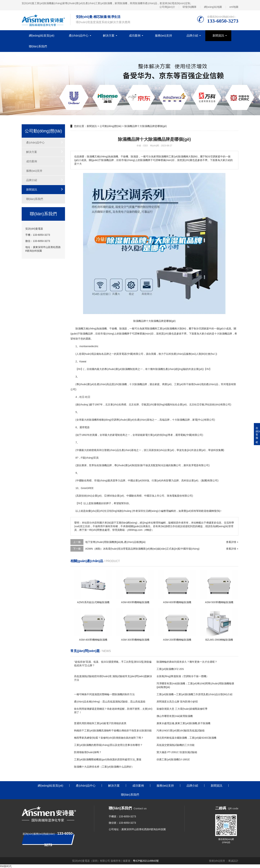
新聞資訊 (218, 36)
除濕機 (79, 329)
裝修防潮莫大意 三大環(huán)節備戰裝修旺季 (182, 709)
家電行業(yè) (150, 435)
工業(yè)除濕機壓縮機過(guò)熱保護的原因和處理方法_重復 (108, 759)
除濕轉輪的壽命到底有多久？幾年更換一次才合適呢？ (187, 662)
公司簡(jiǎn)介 (167, 7)
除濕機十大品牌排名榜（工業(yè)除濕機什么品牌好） (104, 767)
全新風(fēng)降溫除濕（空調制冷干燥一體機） (183, 676)
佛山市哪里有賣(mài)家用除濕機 (175, 716)
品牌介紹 (192, 36)
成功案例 (135, 36)
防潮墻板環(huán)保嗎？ (88, 752)
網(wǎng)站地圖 (213, 7)
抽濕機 (103, 329)
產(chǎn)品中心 (79, 36)
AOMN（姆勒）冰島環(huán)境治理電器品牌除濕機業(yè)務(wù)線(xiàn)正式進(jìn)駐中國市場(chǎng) (142, 549)
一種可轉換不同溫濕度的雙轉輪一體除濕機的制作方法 (104, 694)
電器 (124, 354)
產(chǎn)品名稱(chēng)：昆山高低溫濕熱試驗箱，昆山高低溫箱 (110, 702)
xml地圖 (234, 7)
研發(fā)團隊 (189, 7)
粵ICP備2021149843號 (146, 861)
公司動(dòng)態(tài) (111, 126)
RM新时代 (6, 866)
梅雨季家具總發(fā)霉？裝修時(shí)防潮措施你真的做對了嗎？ (109, 738)
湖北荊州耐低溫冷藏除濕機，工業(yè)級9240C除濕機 (186, 738)
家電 (195, 420)
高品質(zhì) (113, 384)
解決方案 (109, 36)
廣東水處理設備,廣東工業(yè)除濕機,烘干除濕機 (183, 723)
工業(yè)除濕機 (166, 329)
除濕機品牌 (86, 334)
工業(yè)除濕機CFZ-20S (170, 669)
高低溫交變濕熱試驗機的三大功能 (175, 745)
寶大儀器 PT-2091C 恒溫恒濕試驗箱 (177, 752)
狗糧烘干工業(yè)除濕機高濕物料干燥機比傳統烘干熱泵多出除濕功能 (113, 731)
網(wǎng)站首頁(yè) (42, 36)
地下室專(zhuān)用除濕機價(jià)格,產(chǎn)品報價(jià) (115, 542)
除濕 (122, 329)
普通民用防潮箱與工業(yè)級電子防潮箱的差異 (100, 723)
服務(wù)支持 (163, 36)
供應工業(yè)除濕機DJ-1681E (173, 759)
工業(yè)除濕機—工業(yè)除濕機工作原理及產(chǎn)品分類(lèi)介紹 (194, 694)
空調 (201, 329)
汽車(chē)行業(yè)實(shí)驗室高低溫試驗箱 (181, 731)
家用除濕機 (148, 329)
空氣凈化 (204, 405)
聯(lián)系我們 (38, 46)
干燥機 (113, 329)
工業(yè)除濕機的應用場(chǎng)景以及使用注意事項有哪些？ (108, 745)
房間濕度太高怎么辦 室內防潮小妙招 (177, 702)
